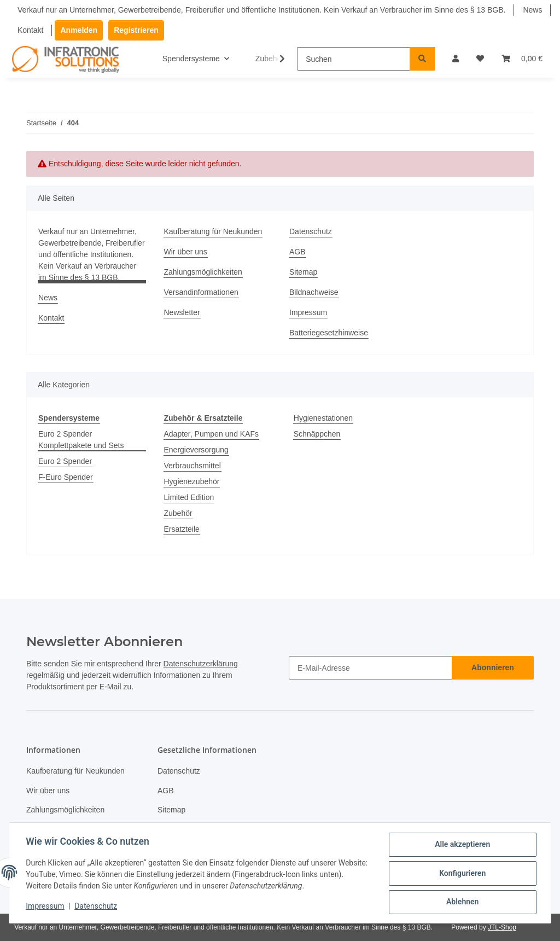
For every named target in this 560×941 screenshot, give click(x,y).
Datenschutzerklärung (201, 664)
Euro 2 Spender (65, 461)
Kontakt (30, 30)
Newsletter (182, 312)
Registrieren (136, 30)
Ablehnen (461, 902)
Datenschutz (97, 907)
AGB (297, 252)
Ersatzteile (182, 529)
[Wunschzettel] (480, 59)
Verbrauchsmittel (192, 466)
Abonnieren (493, 667)
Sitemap (303, 272)
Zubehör (178, 513)
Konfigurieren (461, 874)
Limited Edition (189, 497)
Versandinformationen (201, 292)
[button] (456, 59)
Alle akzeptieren (461, 845)
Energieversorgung (196, 450)
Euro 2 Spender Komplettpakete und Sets (81, 440)
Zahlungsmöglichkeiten (203, 272)
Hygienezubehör (192, 481)
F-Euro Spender (66, 477)
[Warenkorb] (522, 59)
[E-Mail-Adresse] (371, 668)
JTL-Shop (502, 927)
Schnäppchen (317, 434)
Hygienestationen (323, 418)
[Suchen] (354, 59)
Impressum (46, 907)
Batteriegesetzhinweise (329, 333)
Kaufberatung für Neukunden (213, 231)
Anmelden (79, 30)
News (532, 10)
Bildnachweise (314, 292)
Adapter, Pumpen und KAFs (212, 434)
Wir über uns (186, 252)
